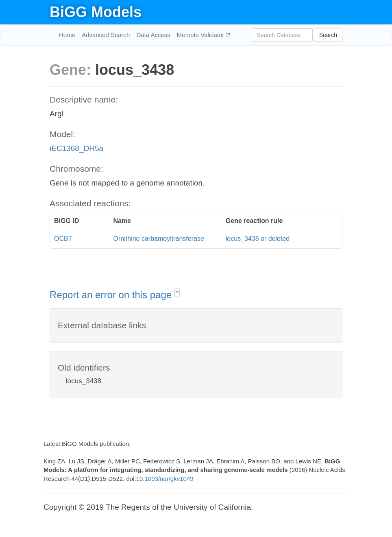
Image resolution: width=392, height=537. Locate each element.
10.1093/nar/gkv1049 (165, 479)
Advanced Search (106, 35)
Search (328, 35)
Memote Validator (201, 35)
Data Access (153, 35)
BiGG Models (96, 12)
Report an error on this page (112, 295)
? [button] (177, 293)
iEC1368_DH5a (76, 148)
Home (67, 35)
